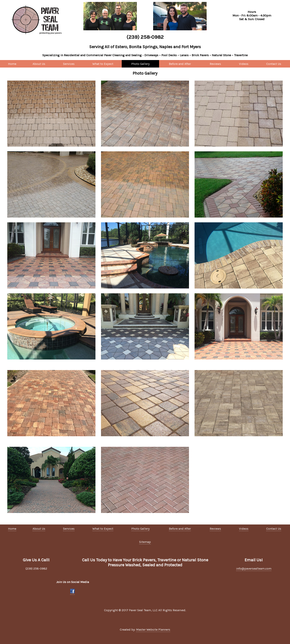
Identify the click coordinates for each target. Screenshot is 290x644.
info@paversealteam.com (254, 569)
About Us (39, 64)
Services (69, 64)
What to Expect (103, 64)
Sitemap (145, 542)
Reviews (215, 64)
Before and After (180, 64)
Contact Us (274, 64)
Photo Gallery (140, 64)
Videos (244, 64)
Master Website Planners (153, 630)
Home (12, 64)
